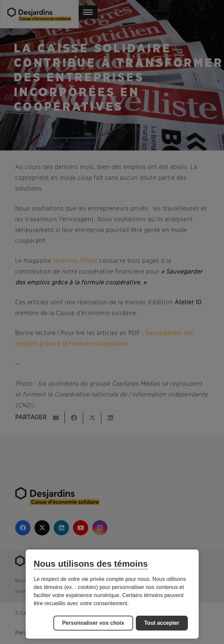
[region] (112, 594)
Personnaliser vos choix (93, 623)
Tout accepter (162, 623)
